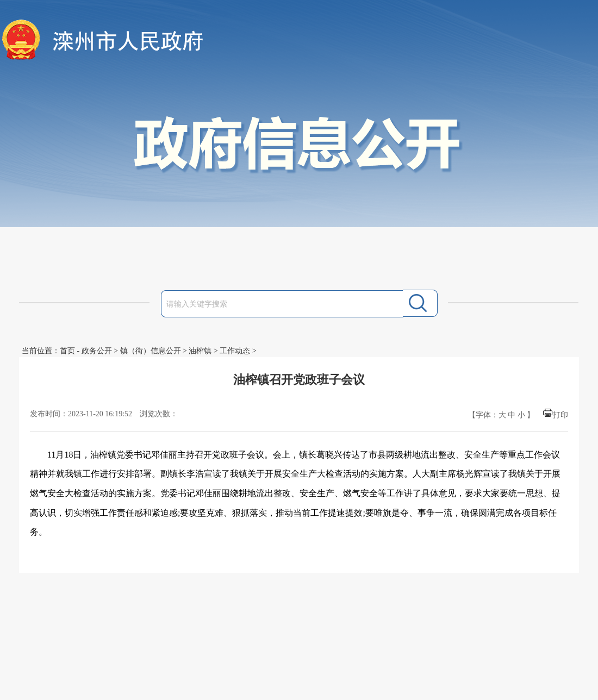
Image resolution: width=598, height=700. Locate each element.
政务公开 (97, 351)
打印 (560, 415)
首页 (67, 351)
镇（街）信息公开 (151, 351)
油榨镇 (200, 351)
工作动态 (235, 351)
